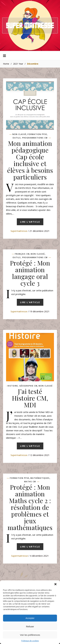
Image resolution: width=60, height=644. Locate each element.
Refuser (30, 628)
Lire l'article (30, 222)
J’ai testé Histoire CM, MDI (30, 398)
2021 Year (18, 64)
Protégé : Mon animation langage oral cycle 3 (30, 273)
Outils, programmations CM (30, 138)
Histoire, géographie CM (22, 386)
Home (6, 64)
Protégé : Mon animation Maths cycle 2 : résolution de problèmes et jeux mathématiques (30, 507)
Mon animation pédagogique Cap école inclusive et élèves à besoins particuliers (30, 160)
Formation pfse (37, 134)
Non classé (19, 134)
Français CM (22, 254)
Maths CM (30, 482)
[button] (55, 585)
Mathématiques (40, 478)
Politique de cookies (30, 642)
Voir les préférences (30, 636)
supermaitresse (19, 231)
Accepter (30, 619)
